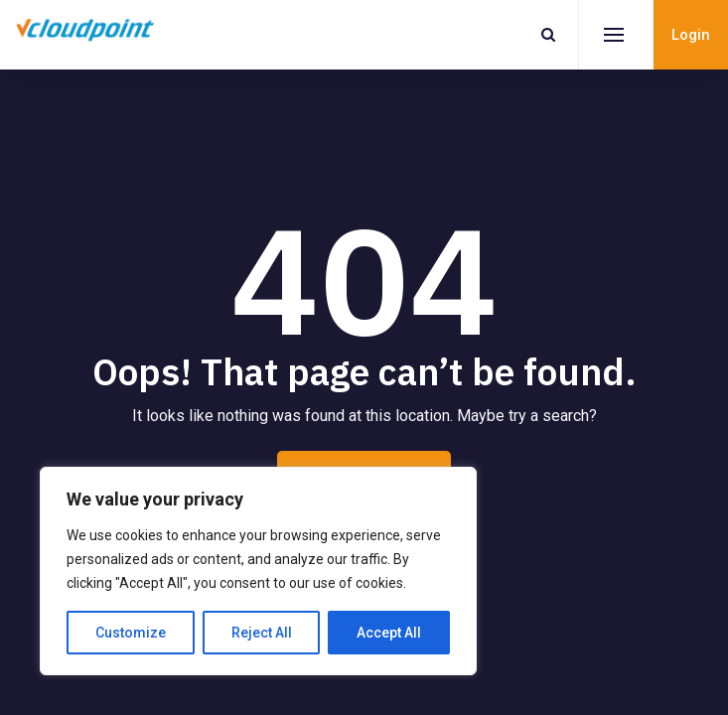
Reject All (262, 633)
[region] (258, 571)
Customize (131, 633)
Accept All (389, 633)
